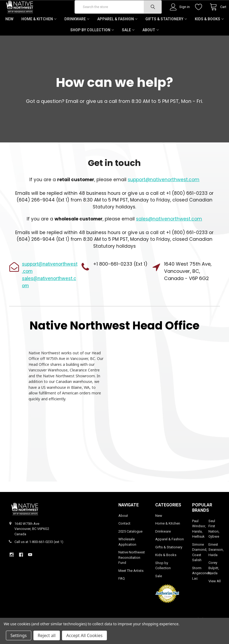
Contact (124, 539)
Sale (128, 46)
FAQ (122, 594)
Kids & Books (209, 35)
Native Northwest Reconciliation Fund (132, 573)
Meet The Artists (131, 586)
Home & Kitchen (39, 35)
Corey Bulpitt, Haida (214, 584)
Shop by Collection (92, 46)
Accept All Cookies (84, 635)
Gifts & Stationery (166, 35)
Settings (19, 635)
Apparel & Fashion (117, 35)
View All (215, 597)
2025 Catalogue (130, 547)
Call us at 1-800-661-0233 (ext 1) (39, 558)
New (9, 35)
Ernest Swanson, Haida (216, 565)
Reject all (47, 635)
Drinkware (77, 35)
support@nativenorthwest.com (164, 195)
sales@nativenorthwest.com (169, 235)
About (151, 46)
